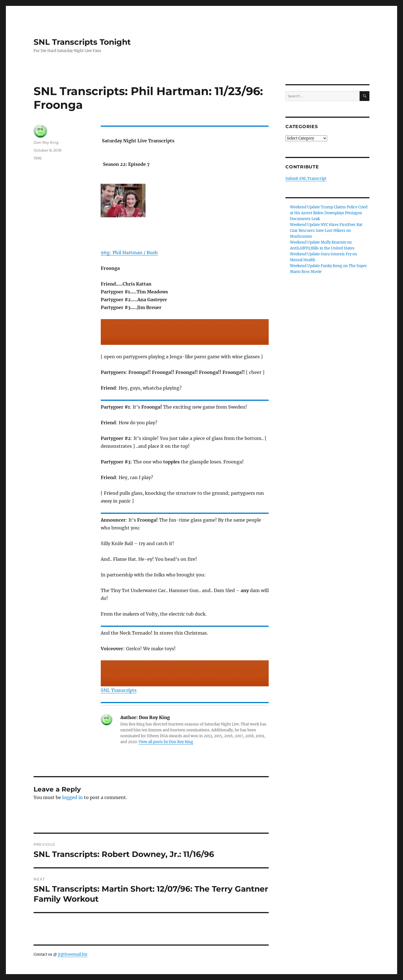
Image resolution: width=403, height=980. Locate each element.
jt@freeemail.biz (73, 954)
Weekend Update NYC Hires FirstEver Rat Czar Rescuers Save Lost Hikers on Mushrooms (326, 231)
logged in (72, 797)
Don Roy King (46, 142)
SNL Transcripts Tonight (82, 42)
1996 (38, 158)
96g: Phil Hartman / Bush (129, 253)
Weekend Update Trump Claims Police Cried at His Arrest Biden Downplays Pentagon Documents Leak (329, 213)
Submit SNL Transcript (306, 179)
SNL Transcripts (119, 690)
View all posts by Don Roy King (166, 742)
